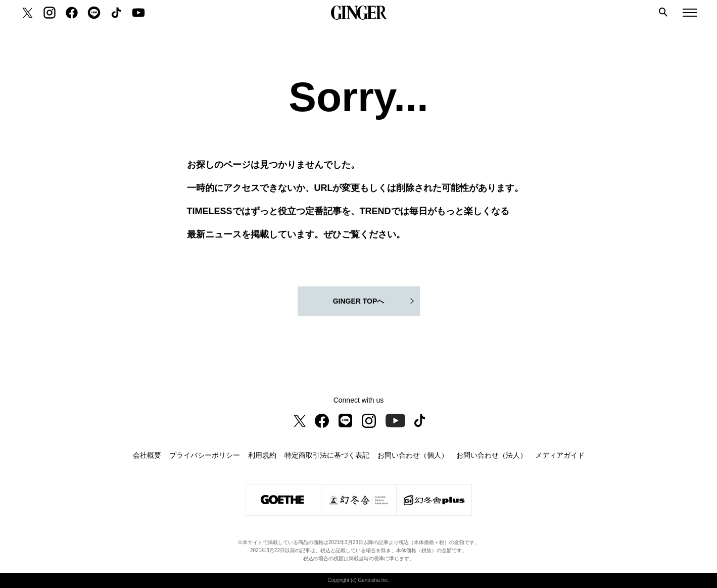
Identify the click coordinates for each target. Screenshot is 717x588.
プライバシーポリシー (205, 455)
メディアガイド (560, 455)
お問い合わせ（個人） (413, 455)
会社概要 (147, 455)
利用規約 (262, 455)
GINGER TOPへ (359, 301)
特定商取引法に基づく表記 (327, 455)
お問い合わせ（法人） (492, 455)
